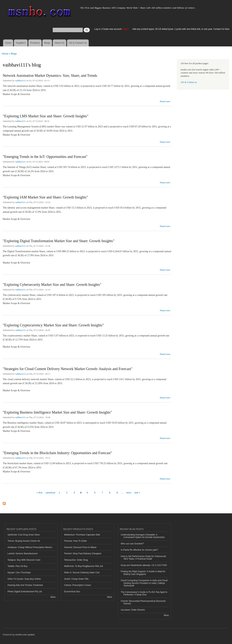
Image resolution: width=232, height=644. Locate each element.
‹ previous (50, 493)
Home (8, 43)
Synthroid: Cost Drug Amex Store (24, 535)
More (53, 597)
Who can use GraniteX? (132, 544)
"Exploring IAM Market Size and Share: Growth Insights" (45, 197)
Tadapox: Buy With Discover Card (24, 560)
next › (129, 493)
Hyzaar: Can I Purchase (19, 573)
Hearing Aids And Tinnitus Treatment (25, 585)
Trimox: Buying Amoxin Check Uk (24, 541)
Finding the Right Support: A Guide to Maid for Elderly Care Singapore (143, 573)
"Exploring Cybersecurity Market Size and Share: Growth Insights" (52, 285)
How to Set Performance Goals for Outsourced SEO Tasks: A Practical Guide (143, 558)
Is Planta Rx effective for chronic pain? (139, 550)
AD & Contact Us (78, 43)
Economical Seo (72, 592)
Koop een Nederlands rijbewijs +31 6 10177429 (144, 565)
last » (137, 493)
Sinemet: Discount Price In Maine (80, 547)
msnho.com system (25, 635)
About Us (59, 43)
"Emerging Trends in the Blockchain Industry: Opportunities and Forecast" (57, 453)
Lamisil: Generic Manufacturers (23, 554)
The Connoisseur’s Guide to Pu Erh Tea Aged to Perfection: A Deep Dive (144, 593)
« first (39, 493)
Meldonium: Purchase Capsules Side (82, 535)
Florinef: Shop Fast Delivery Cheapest (83, 554)
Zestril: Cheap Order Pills (76, 579)
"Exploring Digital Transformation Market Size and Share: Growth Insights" (59, 241)
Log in (97, 29)
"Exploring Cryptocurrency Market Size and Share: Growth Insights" (53, 325)
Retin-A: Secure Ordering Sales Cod (82, 573)
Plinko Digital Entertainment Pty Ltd (25, 592)
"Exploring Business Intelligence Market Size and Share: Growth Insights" (57, 412)
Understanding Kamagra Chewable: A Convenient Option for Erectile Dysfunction (143, 536)
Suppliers (21, 43)
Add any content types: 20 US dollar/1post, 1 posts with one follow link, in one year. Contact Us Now (181, 29)
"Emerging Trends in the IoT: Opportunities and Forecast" (45, 157)
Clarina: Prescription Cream (77, 585)
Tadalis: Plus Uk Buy (17, 566)
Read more (165, 101)
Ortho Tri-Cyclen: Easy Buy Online (24, 579)
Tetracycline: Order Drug (76, 560)
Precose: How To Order (75, 541)
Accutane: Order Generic (133, 610)
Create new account (112, 29)
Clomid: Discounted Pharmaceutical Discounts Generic (143, 602)
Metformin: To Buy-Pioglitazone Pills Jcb (84, 566)
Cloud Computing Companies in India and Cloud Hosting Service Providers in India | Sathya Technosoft (144, 583)
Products (35, 43)
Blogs (47, 43)
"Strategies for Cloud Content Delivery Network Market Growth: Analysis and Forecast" (68, 369)
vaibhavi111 (20, 81)
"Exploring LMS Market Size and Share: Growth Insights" (46, 116)
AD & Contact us (189, 82)
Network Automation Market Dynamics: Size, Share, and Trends (50, 75)
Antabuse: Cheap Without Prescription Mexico (30, 547)
